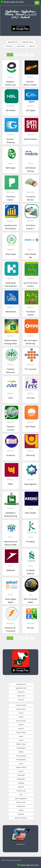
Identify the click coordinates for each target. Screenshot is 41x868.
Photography (21, 779)
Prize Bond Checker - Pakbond (10, 200)
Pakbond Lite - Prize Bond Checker (11, 631)
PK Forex (31, 628)
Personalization (21, 760)
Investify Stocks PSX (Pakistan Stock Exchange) (10, 229)
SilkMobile (10, 570)
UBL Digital (30, 110)
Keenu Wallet (30, 513)
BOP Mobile (30, 427)
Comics (21, 713)
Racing (21, 717)
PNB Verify (31, 455)
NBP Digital (11, 168)
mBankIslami (11, 312)
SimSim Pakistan (30, 139)
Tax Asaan (31, 398)
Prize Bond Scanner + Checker (31, 229)
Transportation (21, 748)
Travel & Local (21, 791)
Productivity (21, 775)
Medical (21, 752)
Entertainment (21, 806)
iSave (11, 398)
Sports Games (21, 709)
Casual (21, 740)
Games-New (21, 46)
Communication (21, 756)
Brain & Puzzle (21, 721)
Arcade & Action (21, 732)
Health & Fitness (21, 767)
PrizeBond (10, 455)
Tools (21, 795)
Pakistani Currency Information (11, 430)
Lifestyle (21, 810)
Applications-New (28, 42)
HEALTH (21, 729)
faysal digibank (30, 484)
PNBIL (10, 484)
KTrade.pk (30, 542)
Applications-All (13, 42)
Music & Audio (21, 802)
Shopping (21, 783)
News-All (32, 46)
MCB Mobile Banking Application (31, 171)
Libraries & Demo (21, 705)
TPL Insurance (30, 369)
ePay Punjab (11, 254)
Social (21, 764)
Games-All (9, 46)
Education (21, 814)
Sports (21, 736)
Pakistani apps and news (12, 2)
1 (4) (10, 55)
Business (21, 787)
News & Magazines (21, 799)
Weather (21, 725)
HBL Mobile (10, 110)
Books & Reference (21, 818)
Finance (21, 771)
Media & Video (21, 744)
